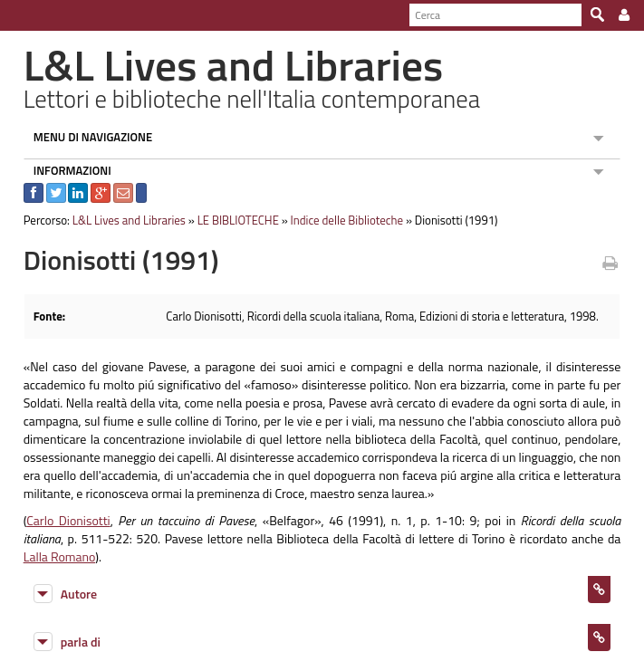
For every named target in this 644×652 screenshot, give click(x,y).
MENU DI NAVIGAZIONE (83, 137)
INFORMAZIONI (62, 170)
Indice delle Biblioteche (337, 220)
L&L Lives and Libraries (119, 220)
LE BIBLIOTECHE (228, 220)
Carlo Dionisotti (58, 520)
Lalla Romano (572, 538)
